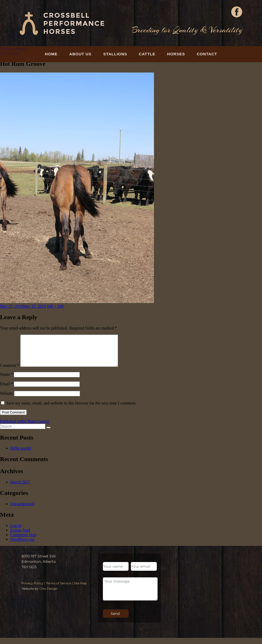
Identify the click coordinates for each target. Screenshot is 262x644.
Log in (16, 532)
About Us (80, 54)
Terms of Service (59, 589)
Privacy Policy (32, 589)
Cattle (147, 54)
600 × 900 (55, 306)
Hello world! (21, 454)
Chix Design (48, 595)
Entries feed (20, 536)
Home (51, 54)
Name (6, 381)
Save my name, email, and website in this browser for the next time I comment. (71, 409)
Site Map (80, 589)
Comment (10, 372)
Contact (207, 54)
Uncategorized (22, 510)
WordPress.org (22, 546)
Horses (176, 54)
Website (7, 399)
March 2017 (20, 488)
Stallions (115, 54)
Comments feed (23, 541)
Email (6, 390)
